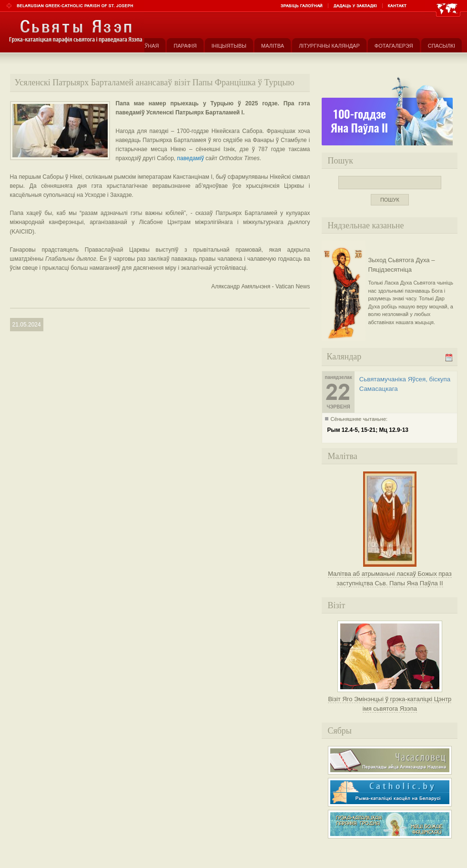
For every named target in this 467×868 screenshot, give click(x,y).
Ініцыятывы (229, 46)
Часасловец (390, 760)
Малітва (273, 46)
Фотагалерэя (394, 46)
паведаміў (191, 158)
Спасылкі (442, 46)
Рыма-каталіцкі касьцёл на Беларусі (390, 792)
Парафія (185, 46)
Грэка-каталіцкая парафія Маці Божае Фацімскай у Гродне (390, 824)
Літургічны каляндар (329, 46)
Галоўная (145, 46)
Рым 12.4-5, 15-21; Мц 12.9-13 (368, 430)
